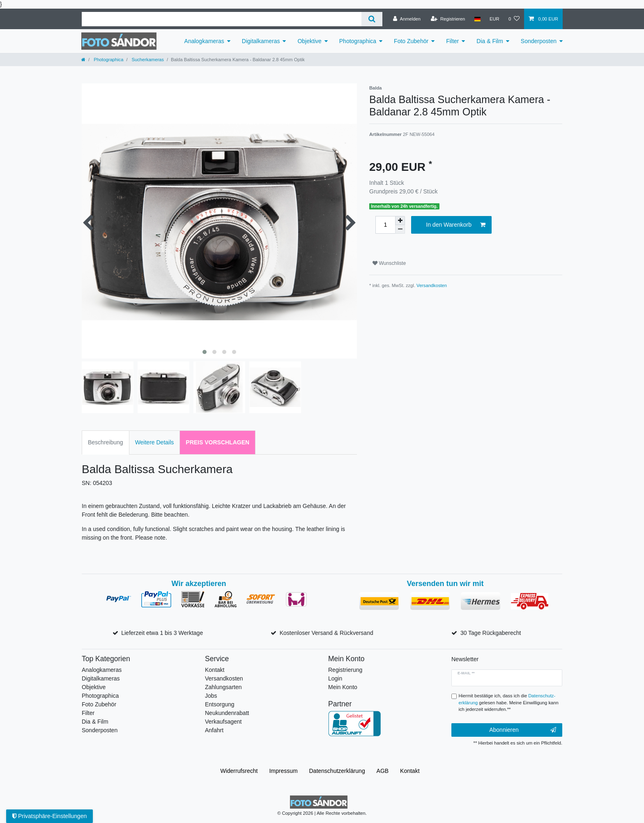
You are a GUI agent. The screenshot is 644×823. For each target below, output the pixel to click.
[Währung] (494, 19)
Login (335, 678)
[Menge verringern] (400, 229)
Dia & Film (490, 41)
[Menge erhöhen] (400, 221)
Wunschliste (389, 263)
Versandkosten (432, 285)
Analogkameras (204, 41)
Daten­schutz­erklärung (337, 771)
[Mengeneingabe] (385, 225)
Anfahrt (214, 730)
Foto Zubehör (411, 41)
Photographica (358, 41)
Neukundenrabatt (227, 713)
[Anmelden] (407, 19)
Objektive (309, 41)
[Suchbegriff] (222, 19)
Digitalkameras (261, 41)
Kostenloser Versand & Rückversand (327, 633)
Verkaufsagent (223, 722)
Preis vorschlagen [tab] (217, 442)
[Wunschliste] (514, 19)
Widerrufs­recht (239, 771)
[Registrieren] (448, 19)
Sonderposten (539, 41)
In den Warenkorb (456, 225)
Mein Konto (343, 687)
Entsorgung (220, 704)
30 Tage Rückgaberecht (491, 633)
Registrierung (345, 670)
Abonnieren (523, 730)
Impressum (283, 771)
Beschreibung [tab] (106, 442)
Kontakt (215, 670)
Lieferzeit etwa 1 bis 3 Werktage (162, 633)
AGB (383, 771)
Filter (452, 41)
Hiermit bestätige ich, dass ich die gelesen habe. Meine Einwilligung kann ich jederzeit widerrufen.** (509, 703)
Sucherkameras (147, 60)
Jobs (211, 696)
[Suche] (372, 19)
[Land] (477, 19)
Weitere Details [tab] (155, 442)
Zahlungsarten (223, 687)
